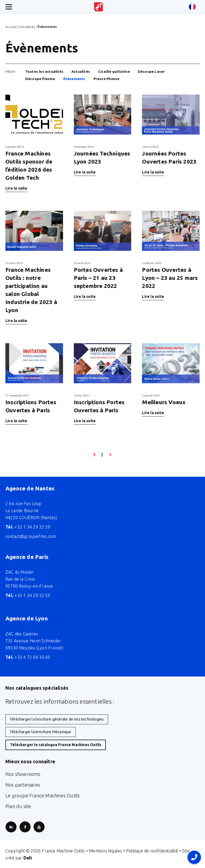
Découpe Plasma (40, 79)
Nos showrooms (23, 774)
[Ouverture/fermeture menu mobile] (9, 7)
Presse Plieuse (107, 79)
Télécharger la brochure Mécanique (41, 732)
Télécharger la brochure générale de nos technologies (57, 719)
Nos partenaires (23, 785)
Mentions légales (105, 851)
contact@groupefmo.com (31, 536)
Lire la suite (16, 188)
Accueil (11, 27)
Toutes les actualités (44, 71)
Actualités (27, 27)
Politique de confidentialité (152, 851)
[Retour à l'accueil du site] (98, 7)
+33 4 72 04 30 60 (28, 657)
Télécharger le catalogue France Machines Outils (56, 745)
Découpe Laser (152, 71)
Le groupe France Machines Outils (43, 795)
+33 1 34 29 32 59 (28, 527)
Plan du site (18, 806)
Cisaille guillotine (114, 71)
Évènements (74, 79)
